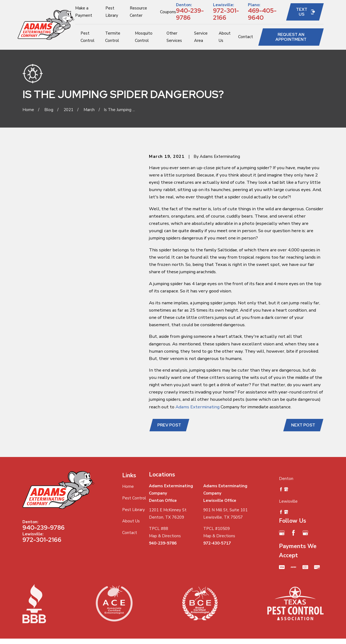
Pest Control (134, 498)
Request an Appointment (291, 37)
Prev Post (169, 425)
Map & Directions (165, 536)
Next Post (303, 425)
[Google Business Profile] (282, 533)
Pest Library (134, 510)
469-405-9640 (262, 14)
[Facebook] (293, 533)
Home (128, 486)
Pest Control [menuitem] (87, 37)
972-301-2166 (226, 14)
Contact (130, 533)
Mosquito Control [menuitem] (144, 37)
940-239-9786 (190, 14)
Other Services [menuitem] (174, 37)
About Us (131, 521)
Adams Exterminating (197, 407)
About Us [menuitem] (225, 37)
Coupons (168, 12)
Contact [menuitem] (246, 37)
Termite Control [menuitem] (113, 37)
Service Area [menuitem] (201, 37)
